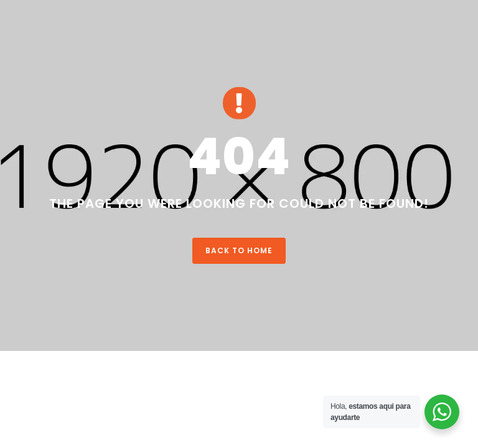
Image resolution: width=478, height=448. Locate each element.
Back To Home (239, 250)
